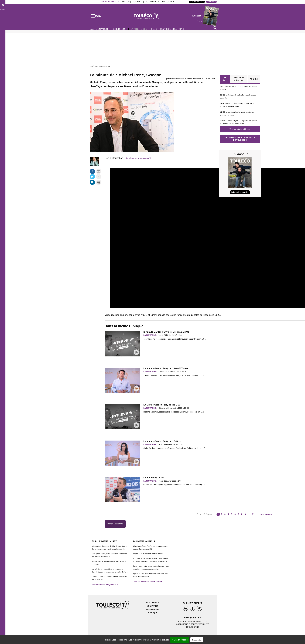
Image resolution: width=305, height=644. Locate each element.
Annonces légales (238, 81)
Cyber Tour (122, 31)
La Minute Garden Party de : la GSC (164, 407)
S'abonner (211, 2)
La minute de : (143, 31)
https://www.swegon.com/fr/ (139, 160)
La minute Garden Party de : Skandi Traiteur (169, 370)
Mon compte (152, 611)
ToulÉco (124, 2)
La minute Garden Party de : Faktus (164, 443)
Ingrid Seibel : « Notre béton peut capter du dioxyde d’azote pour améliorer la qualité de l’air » (109, 577)
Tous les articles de (149, 587)
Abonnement (152, 618)
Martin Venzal (174, 81)
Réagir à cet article (116, 526)
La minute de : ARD (155, 479)
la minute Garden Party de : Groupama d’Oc (169, 334)
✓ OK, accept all (180, 640)
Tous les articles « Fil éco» (240, 132)
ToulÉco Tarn (166, 2)
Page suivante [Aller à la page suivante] (266, 516)
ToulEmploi (136, 2)
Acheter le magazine (240, 197)
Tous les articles (106, 593)
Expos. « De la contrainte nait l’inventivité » (151, 556)
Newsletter (193, 627)
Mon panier (152, 614)
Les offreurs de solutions (175, 31)
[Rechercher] (215, 30)
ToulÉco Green (150, 2)
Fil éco (225, 81)
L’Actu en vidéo (100, 31)
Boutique (152, 621)
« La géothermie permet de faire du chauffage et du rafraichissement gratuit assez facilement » (110, 552)
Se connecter (196, 2)
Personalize (197, 640)
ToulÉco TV (94, 68)
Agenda (253, 81)
